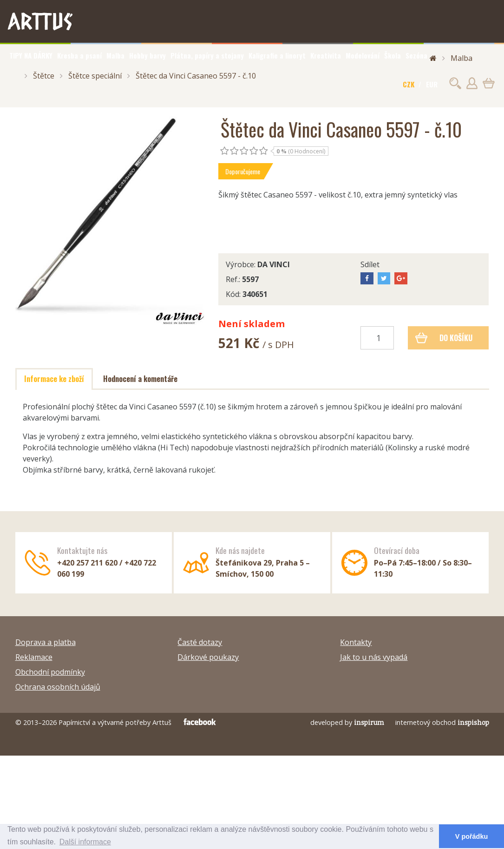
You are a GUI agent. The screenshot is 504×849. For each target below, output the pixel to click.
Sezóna (416, 55)
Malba (115, 55)
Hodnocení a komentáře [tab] (140, 379)
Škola (393, 55)
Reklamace (34, 657)
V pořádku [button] (471, 836)
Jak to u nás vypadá (374, 657)
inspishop (473, 722)
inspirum (369, 722)
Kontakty (356, 642)
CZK (409, 84)
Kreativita (326, 55)
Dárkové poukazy (208, 657)
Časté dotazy (200, 642)
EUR (432, 84)
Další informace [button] (85, 842)
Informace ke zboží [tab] (54, 379)
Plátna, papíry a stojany (207, 55)
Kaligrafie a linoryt (277, 55)
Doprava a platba (46, 642)
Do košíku (444, 338)
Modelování (363, 55)
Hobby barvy (147, 55)
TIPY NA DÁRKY (31, 55)
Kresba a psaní (79, 55)
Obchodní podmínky (50, 672)
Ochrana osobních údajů (58, 687)
